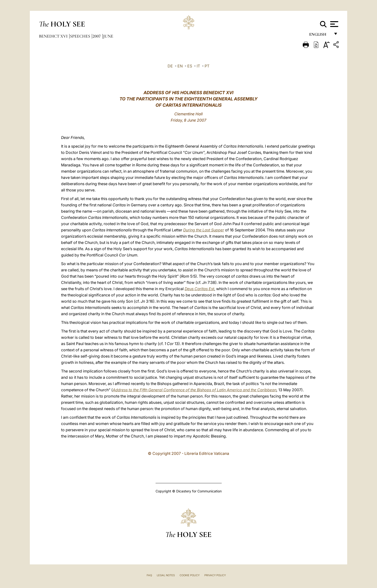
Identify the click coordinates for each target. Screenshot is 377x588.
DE (170, 66)
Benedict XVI (54, 36)
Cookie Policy (190, 575)
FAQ (149, 575)
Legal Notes (166, 575)
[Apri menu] (334, 24)
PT (207, 66)
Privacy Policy (215, 575)
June (108, 36)
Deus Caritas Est (199, 289)
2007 (97, 36)
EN (180, 66)
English (320, 36)
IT (198, 66)
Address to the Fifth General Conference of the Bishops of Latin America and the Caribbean (195, 390)
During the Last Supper (204, 230)
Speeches (81, 36)
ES (190, 66)
